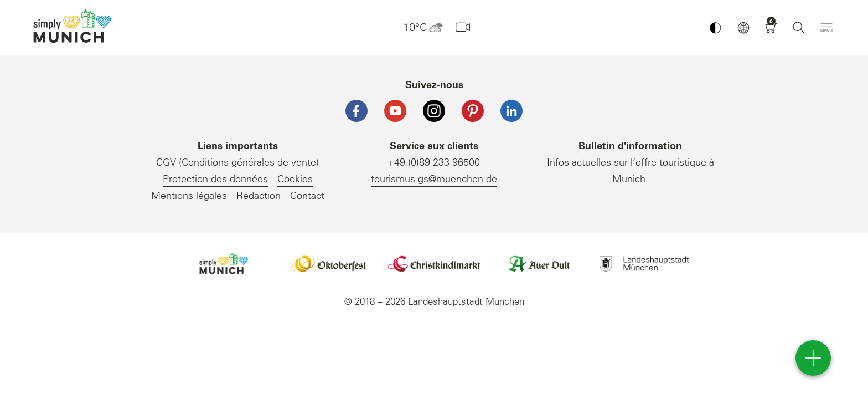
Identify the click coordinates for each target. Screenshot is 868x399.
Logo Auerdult (539, 264)
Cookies (295, 180)
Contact (307, 196)
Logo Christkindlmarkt (434, 264)
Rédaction (259, 196)
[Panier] (771, 28)
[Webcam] (463, 28)
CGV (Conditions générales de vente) (237, 163)
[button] (743, 28)
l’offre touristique (668, 163)
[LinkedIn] (512, 111)
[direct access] (813, 358)
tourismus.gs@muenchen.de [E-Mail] (434, 180)
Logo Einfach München (224, 264)
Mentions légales (189, 196)
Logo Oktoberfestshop (329, 264)
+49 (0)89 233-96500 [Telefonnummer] (434, 163)
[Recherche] (799, 28)
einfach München (75, 26)
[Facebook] (356, 111)
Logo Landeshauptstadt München (644, 264)
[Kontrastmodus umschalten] (715, 28)
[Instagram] (434, 111)
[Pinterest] (473, 111)
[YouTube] (395, 111)
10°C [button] (423, 28)
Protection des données (215, 180)
